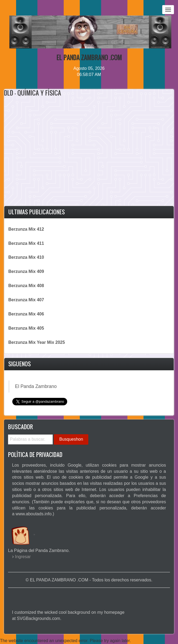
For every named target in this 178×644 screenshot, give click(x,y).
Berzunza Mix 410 (26, 257)
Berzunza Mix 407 (26, 300)
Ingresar (23, 557)
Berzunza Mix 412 (26, 229)
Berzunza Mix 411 (26, 243)
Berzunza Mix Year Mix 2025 (37, 342)
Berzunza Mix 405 (26, 328)
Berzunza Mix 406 (26, 314)
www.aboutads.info (33, 514)
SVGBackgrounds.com (39, 618)
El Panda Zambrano (36, 386)
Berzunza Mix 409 (26, 271)
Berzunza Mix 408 (26, 286)
